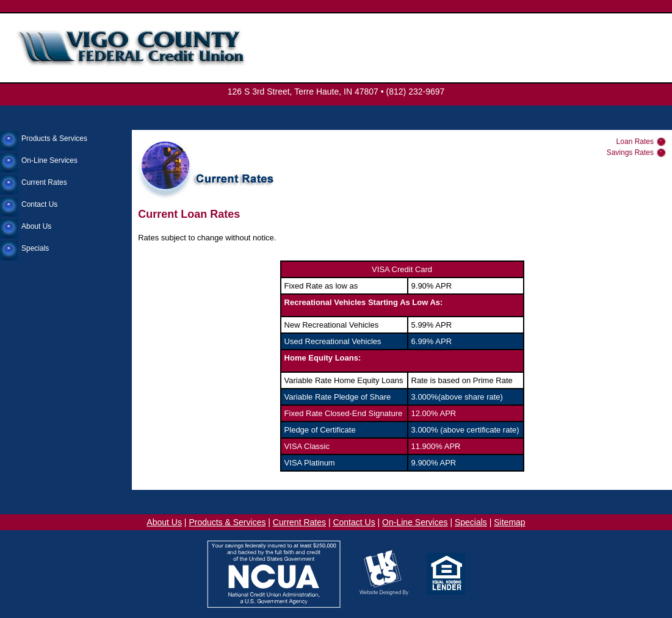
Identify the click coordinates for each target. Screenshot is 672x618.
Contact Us (39, 204)
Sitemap (509, 522)
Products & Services (54, 138)
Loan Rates (635, 142)
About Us (36, 226)
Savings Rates (630, 153)
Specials (35, 248)
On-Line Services (49, 160)
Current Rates (44, 182)
